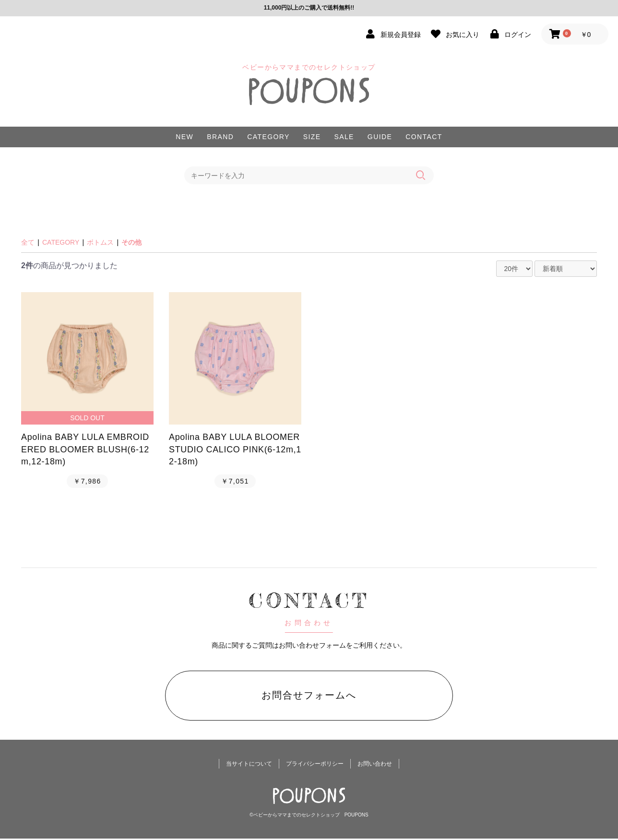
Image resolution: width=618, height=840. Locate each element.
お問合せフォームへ (309, 696)
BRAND (220, 137)
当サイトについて (249, 766)
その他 (131, 242)
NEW (184, 137)
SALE (344, 137)
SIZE (312, 137)
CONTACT (424, 137)
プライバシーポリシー (315, 766)
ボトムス (100, 242)
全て (28, 242)
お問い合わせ (375, 766)
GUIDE (380, 137)
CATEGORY (268, 137)
